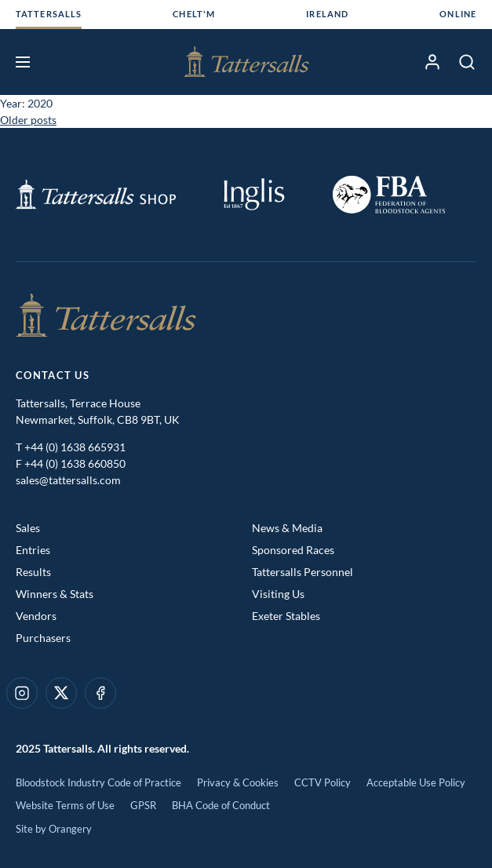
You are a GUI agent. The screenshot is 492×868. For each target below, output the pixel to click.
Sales (28, 528)
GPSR (143, 805)
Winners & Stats (55, 594)
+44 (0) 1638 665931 (75, 447)
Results (33, 572)
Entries (33, 550)
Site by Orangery (54, 829)
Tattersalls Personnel (302, 572)
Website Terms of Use (65, 805)
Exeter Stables (286, 616)
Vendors (36, 616)
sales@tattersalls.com (68, 480)
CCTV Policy (323, 782)
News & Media (287, 528)
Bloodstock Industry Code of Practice (98, 782)
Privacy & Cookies (238, 782)
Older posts (28, 120)
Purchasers (43, 638)
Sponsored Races (293, 550)
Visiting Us (278, 594)
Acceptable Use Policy (416, 782)
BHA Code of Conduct (221, 805)
